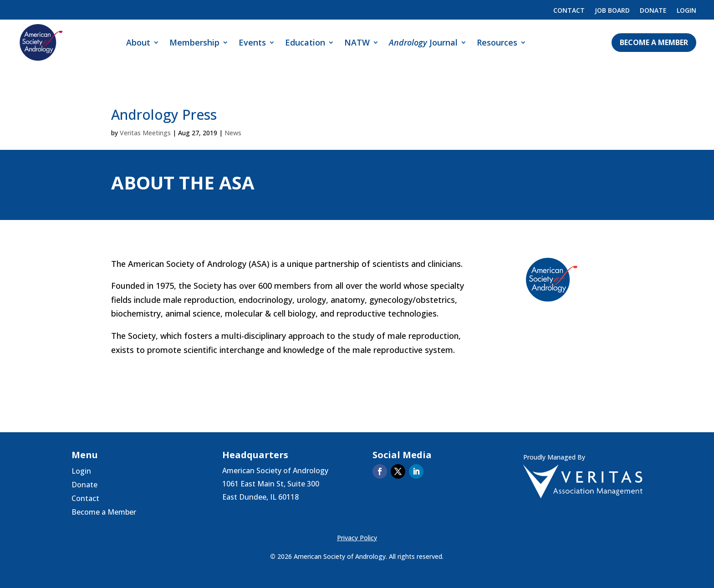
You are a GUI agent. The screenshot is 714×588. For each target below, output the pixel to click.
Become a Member (654, 42)
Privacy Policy (357, 538)
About (138, 42)
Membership (194, 42)
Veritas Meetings (145, 133)
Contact (569, 11)
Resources (497, 42)
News (233, 133)
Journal (423, 42)
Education (305, 42)
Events (252, 42)
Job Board (612, 11)
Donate (653, 11)
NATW (357, 42)
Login (686, 11)
